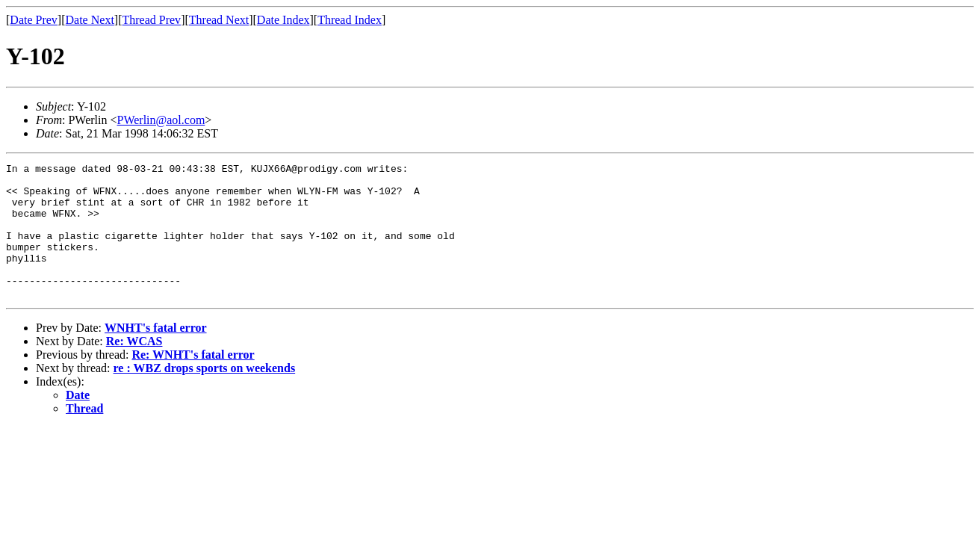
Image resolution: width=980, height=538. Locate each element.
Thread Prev (151, 20)
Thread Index (350, 20)
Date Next (90, 20)
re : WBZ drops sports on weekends (205, 395)
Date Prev (34, 20)
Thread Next (219, 20)
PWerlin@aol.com (161, 120)
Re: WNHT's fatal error (193, 381)
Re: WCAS (134, 368)
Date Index (283, 20)
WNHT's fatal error (156, 355)
